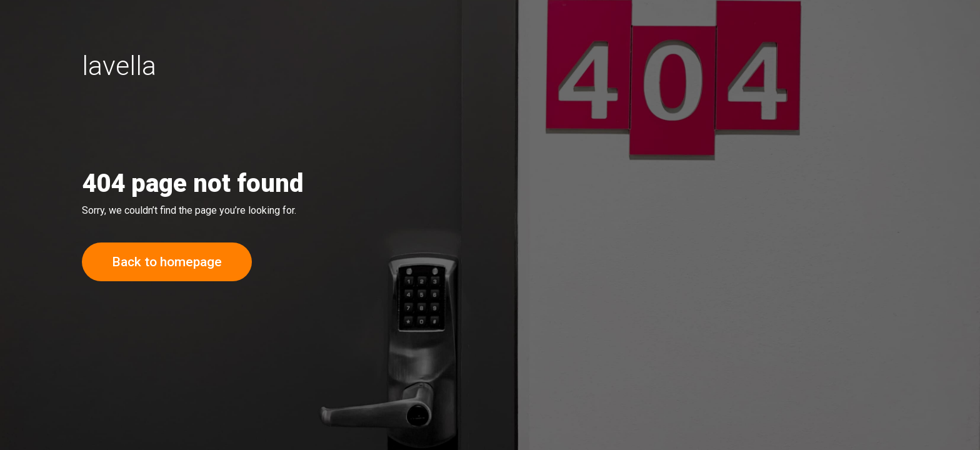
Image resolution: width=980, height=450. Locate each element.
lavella (119, 66)
